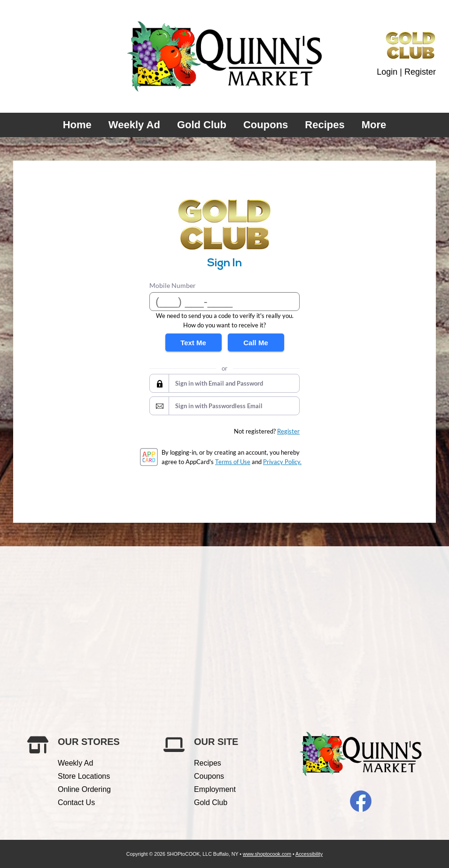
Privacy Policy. (282, 462)
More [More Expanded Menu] (374, 125)
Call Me (256, 343)
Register (420, 72)
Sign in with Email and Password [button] (219, 383)
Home (77, 125)
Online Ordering (84, 789)
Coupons (266, 125)
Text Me (193, 343)
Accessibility (309, 854)
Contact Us (76, 802)
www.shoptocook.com (267, 854)
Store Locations (84, 776)
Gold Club (202, 125)
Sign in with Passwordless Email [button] (219, 406)
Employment (215, 789)
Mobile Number (173, 285)
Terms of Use (233, 462)
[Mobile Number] (224, 302)
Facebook (361, 801)
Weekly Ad (134, 125)
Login (387, 72)
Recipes (325, 125)
